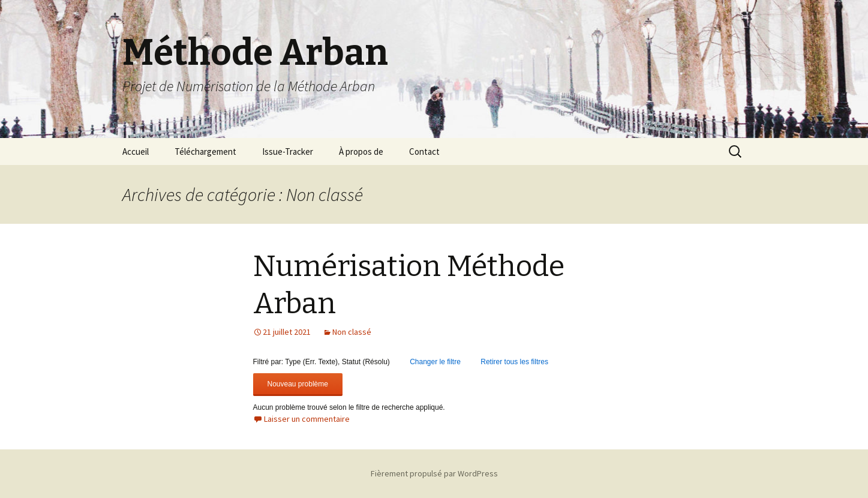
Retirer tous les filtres (514, 362)
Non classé (352, 332)
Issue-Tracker (288, 151)
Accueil (136, 151)
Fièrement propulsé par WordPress (434, 473)
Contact (424, 151)
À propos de (361, 151)
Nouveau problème (298, 384)
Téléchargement (205, 151)
